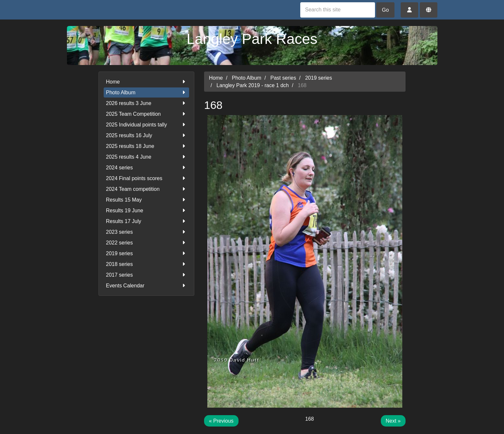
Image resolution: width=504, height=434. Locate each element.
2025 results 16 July (146, 135)
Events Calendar (146, 286)
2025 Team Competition (146, 114)
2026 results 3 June (146, 103)
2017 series (146, 275)
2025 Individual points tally (146, 125)
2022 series (146, 243)
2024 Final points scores (146, 178)
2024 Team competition (146, 189)
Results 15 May (146, 200)
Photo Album (146, 92)
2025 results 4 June (146, 157)
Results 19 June (146, 210)
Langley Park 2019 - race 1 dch (252, 85)
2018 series (146, 264)
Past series (283, 78)
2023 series (146, 232)
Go (385, 10)
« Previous (221, 421)
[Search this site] (338, 10)
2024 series (146, 168)
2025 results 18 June (146, 146)
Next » (393, 421)
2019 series (146, 253)
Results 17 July (146, 221)
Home (146, 82)
